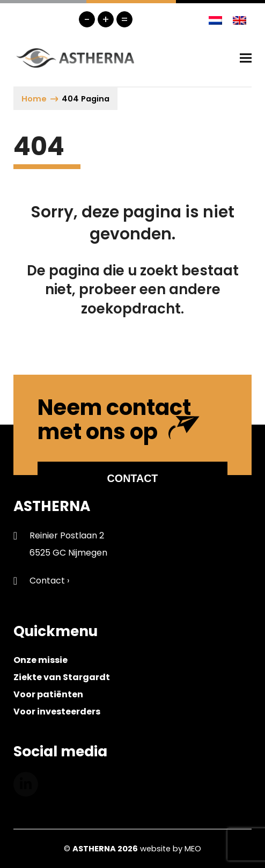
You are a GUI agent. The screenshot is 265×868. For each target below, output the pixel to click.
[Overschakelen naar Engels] (240, 20)
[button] (246, 58)
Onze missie (41, 660)
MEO (193, 849)
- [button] (87, 19)
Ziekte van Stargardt (62, 677)
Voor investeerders (57, 712)
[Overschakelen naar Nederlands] (215, 20)
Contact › (49, 581)
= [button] (124, 19)
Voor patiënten (48, 694)
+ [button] (106, 19)
